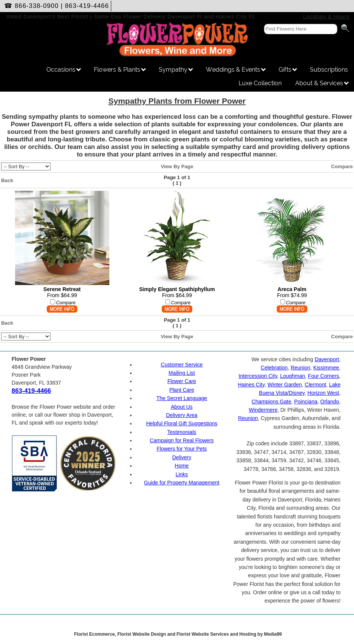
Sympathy (176, 70)
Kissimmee (326, 368)
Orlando (330, 402)
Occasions (64, 70)
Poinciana (306, 402)
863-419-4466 (87, 6)
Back (7, 180)
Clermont (315, 385)
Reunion (300, 368)
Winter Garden (284, 385)
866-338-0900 (37, 6)
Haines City (251, 385)
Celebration (274, 368)
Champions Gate (271, 402)
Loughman (293, 376)
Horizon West (323, 393)
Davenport (327, 359)
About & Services (322, 83)
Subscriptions (329, 70)
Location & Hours (326, 17)
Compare (342, 166)
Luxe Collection (260, 83)
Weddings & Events (236, 70)
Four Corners (323, 376)
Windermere (263, 410)
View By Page (177, 166)
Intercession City (258, 376)
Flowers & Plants (120, 70)
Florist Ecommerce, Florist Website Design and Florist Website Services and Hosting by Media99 (178, 634)
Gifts (288, 70)
